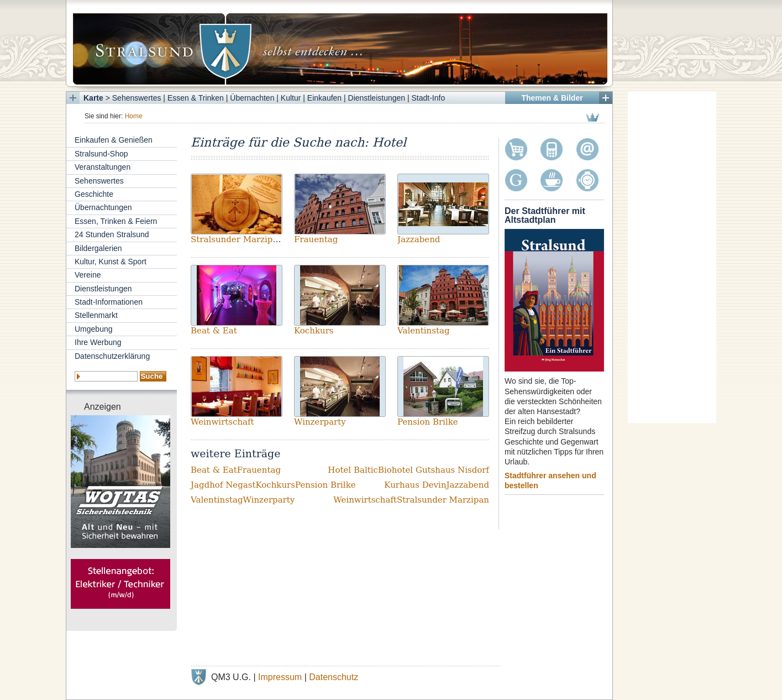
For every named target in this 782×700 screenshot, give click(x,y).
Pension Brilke (428, 422)
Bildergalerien (98, 248)
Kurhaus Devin (415, 485)
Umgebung (94, 329)
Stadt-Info (429, 98)
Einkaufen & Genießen (114, 140)
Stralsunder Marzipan (237, 239)
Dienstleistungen (377, 98)
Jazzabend (419, 239)
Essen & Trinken (196, 98)
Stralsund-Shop (101, 154)
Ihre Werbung (98, 342)
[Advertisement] (672, 257)
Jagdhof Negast (223, 485)
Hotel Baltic (353, 470)
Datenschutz (334, 677)
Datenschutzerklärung (112, 356)
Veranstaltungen (103, 167)
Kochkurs (314, 331)
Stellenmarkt (96, 315)
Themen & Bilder (552, 98)
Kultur (291, 98)
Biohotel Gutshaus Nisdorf (434, 470)
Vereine (88, 275)
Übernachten (252, 98)
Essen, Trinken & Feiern (116, 221)
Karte (93, 98)
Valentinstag (424, 331)
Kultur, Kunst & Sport (111, 262)
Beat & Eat (214, 331)
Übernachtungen (103, 207)
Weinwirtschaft (222, 422)
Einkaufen (324, 98)
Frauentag (316, 239)
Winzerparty (320, 422)
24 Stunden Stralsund (112, 234)
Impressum (280, 677)
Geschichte (94, 194)
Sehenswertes (137, 98)
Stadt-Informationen (109, 302)
